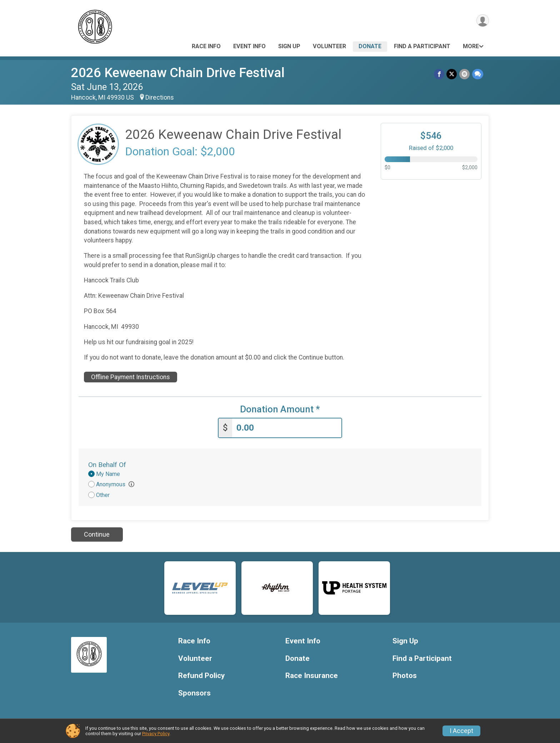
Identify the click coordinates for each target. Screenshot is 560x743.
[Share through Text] (478, 74)
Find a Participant (422, 46)
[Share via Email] (465, 74)
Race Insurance (312, 675)
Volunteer (329, 46)
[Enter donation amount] (287, 428)
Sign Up (289, 46)
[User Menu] (482, 21)
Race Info (206, 46)
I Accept (461, 731)
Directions (160, 97)
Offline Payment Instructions (131, 377)
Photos (405, 675)
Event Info (249, 46)
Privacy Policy (156, 734)
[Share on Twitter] (452, 74)
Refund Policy (201, 675)
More (471, 46)
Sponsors (194, 693)
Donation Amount (280, 409)
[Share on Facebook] (440, 74)
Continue (97, 534)
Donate (370, 46)
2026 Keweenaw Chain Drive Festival (178, 73)
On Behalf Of (107, 464)
